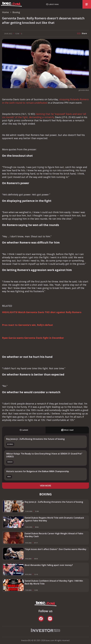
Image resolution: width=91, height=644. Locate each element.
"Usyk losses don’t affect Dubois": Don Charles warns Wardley (55, 549)
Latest (24, 430)
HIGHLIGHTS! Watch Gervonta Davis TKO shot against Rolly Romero (42, 312)
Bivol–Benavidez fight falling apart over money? (49, 565)
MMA (9, 477)
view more (45, 486)
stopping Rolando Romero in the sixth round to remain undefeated (45, 101)
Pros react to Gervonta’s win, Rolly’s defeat (27, 325)
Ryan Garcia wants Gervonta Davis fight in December (33, 338)
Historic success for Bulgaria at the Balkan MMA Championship (38, 471)
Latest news (54, 4)
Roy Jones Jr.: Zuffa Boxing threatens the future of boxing (35, 439)
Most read (67, 430)
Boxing (10, 444)
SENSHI (10, 462)
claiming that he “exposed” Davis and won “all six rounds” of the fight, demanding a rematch (44, 116)
